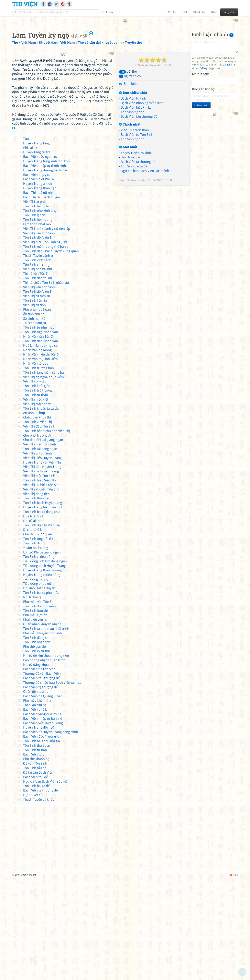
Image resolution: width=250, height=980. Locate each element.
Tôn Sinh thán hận (37, 600)
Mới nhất (128, 198)
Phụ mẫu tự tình (35, 717)
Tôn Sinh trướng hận (38, 470)
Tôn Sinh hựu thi (35, 713)
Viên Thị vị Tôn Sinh (38, 555)
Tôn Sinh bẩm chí (36, 308)
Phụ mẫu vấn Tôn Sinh (40, 704)
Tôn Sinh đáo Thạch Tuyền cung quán (51, 353)
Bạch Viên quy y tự (37, 277)
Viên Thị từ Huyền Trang (41, 573)
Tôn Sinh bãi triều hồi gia (42, 843)
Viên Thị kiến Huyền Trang (42, 560)
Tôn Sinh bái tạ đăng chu (41, 614)
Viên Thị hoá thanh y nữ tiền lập (47, 331)
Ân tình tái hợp (34, 515)
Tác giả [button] (171, 12)
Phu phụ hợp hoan (37, 412)
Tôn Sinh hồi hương (38, 322)
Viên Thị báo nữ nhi (38, 371)
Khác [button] (214, 12)
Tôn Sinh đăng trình (38, 740)
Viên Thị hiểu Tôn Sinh (40, 546)
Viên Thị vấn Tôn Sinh (39, 335)
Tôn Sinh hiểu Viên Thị (40, 582)
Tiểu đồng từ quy (36, 681)
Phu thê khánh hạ (36, 861)
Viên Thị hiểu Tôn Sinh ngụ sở (45, 344)
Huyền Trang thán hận (40, 290)
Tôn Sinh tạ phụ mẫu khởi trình (46, 731)
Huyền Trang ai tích (38, 286)
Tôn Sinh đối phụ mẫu (39, 708)
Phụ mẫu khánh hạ (37, 803)
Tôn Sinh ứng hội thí (38, 641)
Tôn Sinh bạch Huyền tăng (43, 605)
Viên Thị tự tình (34, 407)
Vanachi (135, 232)
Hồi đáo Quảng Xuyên (39, 690)
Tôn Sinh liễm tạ (35, 403)
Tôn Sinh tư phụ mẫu (39, 430)
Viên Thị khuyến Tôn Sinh (42, 591)
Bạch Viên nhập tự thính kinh (142, 154)
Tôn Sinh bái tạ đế (134, 218)
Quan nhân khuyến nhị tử (42, 726)
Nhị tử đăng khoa (36, 767)
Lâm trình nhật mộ (37, 326)
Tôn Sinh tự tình (133, 163)
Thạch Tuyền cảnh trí (39, 357)
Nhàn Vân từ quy (36, 466)
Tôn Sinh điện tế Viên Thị (41, 627)
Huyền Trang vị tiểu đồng (42, 677)
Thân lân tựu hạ (35, 807)
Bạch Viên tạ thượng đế (138, 213)
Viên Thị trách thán (135, 182)
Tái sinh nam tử (35, 425)
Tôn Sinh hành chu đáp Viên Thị (47, 533)
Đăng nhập (229, 12)
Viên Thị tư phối (35, 304)
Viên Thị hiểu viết (36, 501)
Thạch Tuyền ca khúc (136, 204)
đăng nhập (208, 120)
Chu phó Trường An (38, 537)
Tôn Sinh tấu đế (35, 870)
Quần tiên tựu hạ (36, 793)
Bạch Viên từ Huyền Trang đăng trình (51, 834)
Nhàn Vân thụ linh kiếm (40, 461)
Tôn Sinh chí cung (36, 367)
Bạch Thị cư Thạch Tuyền (42, 299)
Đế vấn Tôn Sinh (35, 865)
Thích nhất (130, 176)
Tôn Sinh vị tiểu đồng (39, 659)
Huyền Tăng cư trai (37, 254)
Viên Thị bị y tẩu (35, 483)
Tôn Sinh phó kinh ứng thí (42, 313)
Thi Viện (25, 4)
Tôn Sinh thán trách (38, 847)
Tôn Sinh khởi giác (37, 488)
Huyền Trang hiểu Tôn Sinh (43, 609)
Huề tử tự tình (34, 618)
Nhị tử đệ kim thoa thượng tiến (46, 758)
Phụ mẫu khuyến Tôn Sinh (43, 735)
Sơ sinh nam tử (34, 420)
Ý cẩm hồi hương (36, 650)
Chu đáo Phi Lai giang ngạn (43, 542)
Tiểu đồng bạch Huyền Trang (44, 668)
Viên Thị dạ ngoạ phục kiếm (43, 479)
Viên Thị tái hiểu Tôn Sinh (42, 587)
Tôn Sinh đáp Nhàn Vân (41, 443)
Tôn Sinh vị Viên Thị (38, 524)
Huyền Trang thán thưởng (42, 672)
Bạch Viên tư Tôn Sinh (137, 186)
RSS (234, 977)
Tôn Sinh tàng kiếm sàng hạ (43, 474)
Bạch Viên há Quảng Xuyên (43, 798)
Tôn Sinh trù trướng (38, 492)
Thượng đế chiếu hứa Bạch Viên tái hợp (52, 785)
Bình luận (131, 135)
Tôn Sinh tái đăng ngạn (40, 551)
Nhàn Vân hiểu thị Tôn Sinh (43, 456)
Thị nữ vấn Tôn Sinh (38, 376)
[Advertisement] (125, 46)
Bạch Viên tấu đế (36, 879)
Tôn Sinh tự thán (36, 497)
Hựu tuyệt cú (130, 209)
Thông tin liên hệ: (203, 140)
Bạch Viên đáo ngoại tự (40, 259)
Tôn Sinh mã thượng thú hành (45, 349)
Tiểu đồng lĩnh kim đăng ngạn (45, 663)
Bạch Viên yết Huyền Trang (43, 825)
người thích (130, 127)
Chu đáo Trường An (38, 636)
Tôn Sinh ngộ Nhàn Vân (41, 434)
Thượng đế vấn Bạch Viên (42, 776)
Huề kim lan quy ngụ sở (40, 447)
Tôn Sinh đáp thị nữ (38, 380)
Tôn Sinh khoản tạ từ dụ (41, 510)
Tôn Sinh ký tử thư (37, 753)
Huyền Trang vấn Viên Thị (42, 564)
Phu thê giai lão (35, 749)
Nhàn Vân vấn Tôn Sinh (40, 439)
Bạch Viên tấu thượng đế (139, 168)
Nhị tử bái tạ (32, 699)
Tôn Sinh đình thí (36, 645)
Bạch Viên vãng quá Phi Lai (43, 816)
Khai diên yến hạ (35, 722)
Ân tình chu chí (34, 416)
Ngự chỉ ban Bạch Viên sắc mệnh (145, 222)
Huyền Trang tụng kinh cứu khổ (46, 263)
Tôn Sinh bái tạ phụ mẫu (41, 695)
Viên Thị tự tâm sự (37, 398)
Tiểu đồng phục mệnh (39, 686)
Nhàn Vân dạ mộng (37, 452)
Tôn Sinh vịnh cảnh (37, 362)
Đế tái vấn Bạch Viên (38, 874)
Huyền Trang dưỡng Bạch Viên (46, 272)
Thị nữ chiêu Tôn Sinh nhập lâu (46, 384)
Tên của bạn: (200, 125)
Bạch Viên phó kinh (37, 812)
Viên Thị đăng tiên (36, 596)
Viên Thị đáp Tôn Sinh (39, 528)
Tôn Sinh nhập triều (38, 744)
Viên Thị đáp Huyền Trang (42, 569)
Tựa (26, 241)
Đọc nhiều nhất (133, 144)
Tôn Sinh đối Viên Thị (39, 340)
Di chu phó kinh (35, 632)
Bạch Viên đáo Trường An (42, 839)
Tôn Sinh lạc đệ (34, 317)
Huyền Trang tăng (36, 245)
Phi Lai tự (30, 250)
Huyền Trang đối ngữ (39, 829)
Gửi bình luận (201, 157)
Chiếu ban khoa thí (37, 519)
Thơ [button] (184, 12)
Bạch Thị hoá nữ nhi (38, 295)
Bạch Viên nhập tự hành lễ (43, 820)
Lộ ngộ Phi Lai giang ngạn (42, 654)
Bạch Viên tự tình (133, 150)
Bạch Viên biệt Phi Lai (136, 159)
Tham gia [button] (199, 12)
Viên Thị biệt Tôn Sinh (39, 578)
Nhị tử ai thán (33, 623)
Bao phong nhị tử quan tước (44, 762)
